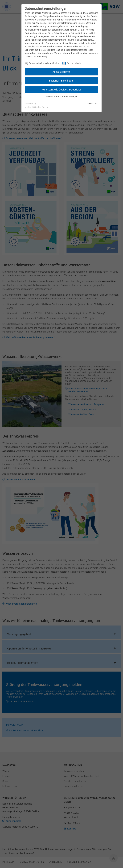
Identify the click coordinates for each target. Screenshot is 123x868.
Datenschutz (92, 104)
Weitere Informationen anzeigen (61, 96)
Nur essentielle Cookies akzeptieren (61, 90)
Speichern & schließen (61, 81)
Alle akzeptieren (61, 72)
